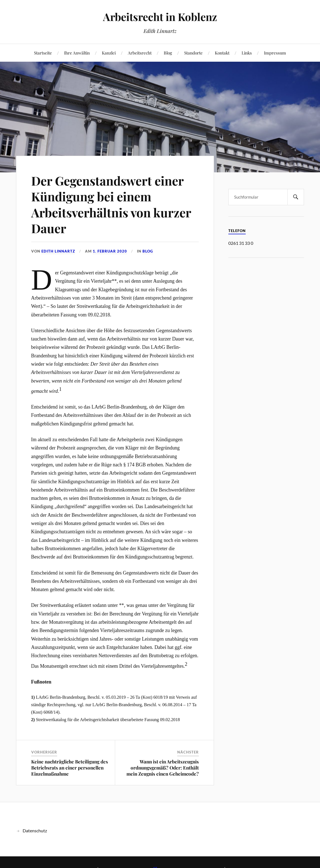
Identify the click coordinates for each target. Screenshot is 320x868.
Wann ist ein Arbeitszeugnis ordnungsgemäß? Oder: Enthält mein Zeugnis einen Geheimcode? (163, 768)
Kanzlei (109, 53)
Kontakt (222, 53)
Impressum (275, 53)
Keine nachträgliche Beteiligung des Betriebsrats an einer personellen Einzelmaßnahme (70, 768)
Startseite (43, 53)
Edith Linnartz (58, 251)
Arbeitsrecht (140, 53)
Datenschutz (35, 831)
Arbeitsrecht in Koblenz (160, 17)
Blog (168, 53)
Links (247, 53)
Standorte (193, 53)
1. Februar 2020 (110, 251)
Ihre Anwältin (77, 53)
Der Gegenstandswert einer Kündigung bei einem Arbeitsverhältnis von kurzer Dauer (111, 204)
